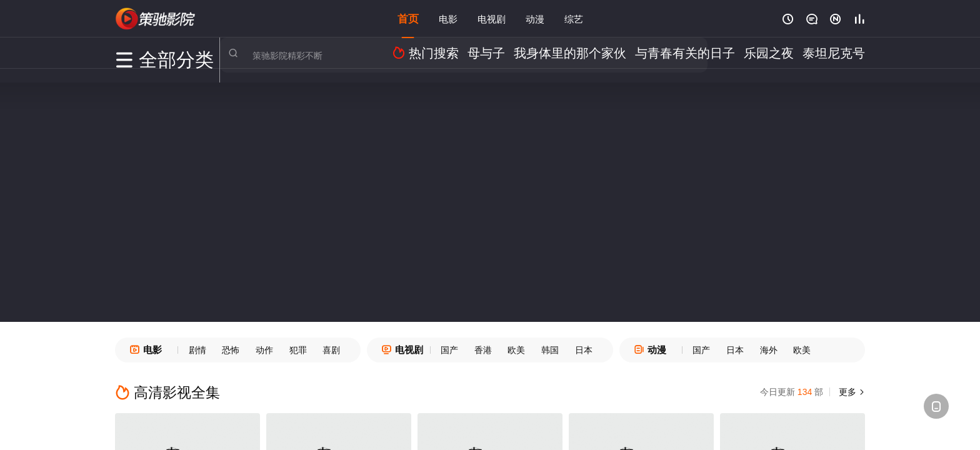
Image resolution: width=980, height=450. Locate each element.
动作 (264, 350)
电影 (448, 18)
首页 (408, 18)
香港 (483, 350)
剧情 (197, 350)
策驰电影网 (156, 19)
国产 (449, 350)
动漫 (535, 18)
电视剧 (492, 18)
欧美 (516, 350)
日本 (584, 350)
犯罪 (298, 350)
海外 (769, 350)
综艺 (574, 18)
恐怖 (231, 350)
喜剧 (331, 350)
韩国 (550, 350)
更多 (852, 392)
